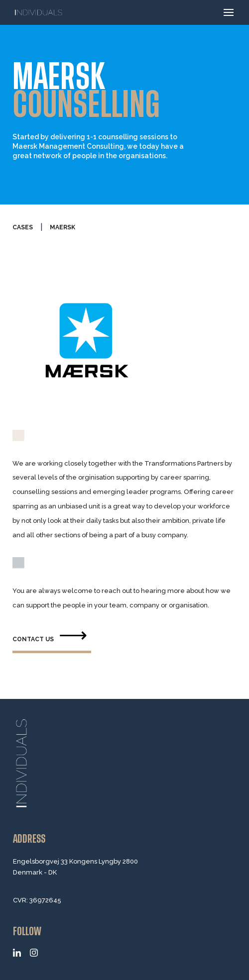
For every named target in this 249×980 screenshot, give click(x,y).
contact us (33, 639)
